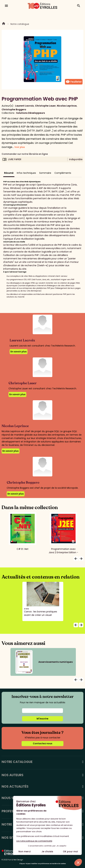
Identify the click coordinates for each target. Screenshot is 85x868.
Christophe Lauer (45, 106)
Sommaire (45, 173)
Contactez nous (43, 743)
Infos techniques (26, 173)
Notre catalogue (20, 24)
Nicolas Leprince (67, 106)
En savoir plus (19, 352)
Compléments (63, 173)
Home (4, 24)
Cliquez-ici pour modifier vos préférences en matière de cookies (43, 864)
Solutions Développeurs (31, 113)
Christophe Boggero (14, 110)
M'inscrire (42, 719)
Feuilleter (74, 82)
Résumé (9, 173)
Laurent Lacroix (25, 106)
